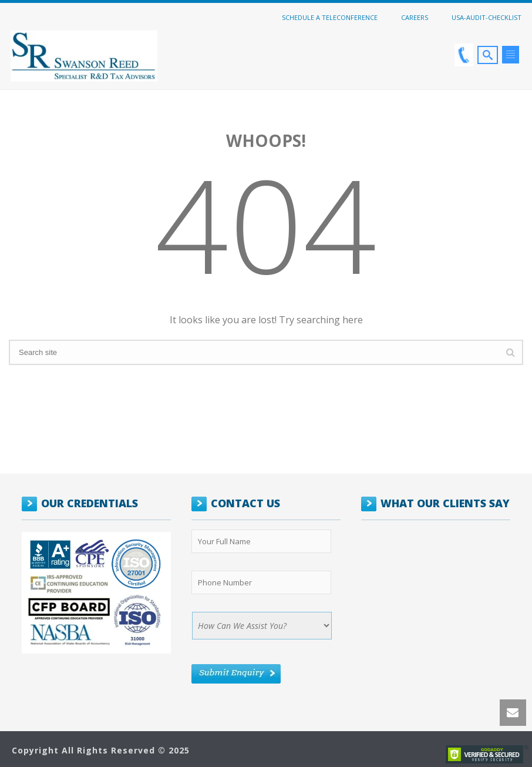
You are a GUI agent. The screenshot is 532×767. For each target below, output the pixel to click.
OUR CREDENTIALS (90, 503)
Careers (415, 17)
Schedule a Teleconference (330, 17)
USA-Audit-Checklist (486, 17)
